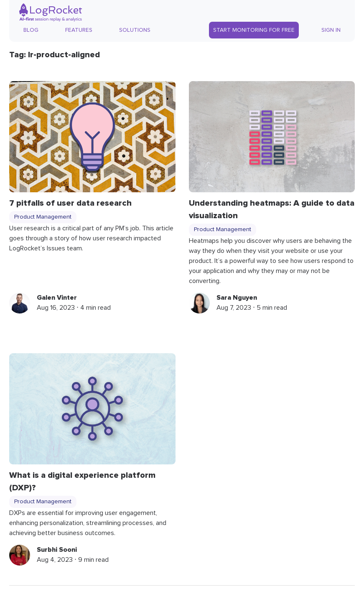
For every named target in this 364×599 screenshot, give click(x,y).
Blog (31, 30)
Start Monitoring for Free (254, 30)
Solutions (135, 30)
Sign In (331, 30)
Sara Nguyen (237, 298)
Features (79, 30)
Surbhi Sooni (57, 550)
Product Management (43, 217)
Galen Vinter (57, 298)
